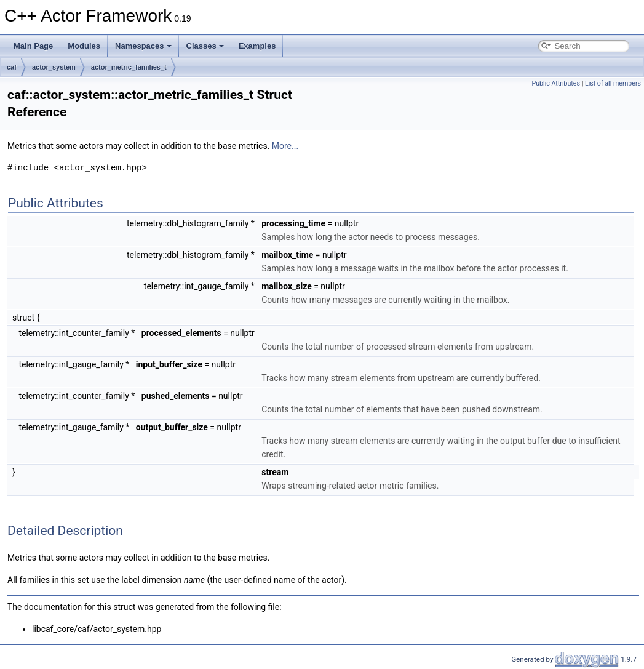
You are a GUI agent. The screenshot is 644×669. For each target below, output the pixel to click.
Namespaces (143, 46)
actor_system (54, 67)
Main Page (33, 46)
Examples (257, 46)
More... (285, 146)
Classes (205, 46)
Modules (84, 46)
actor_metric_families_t (129, 67)
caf (12, 67)
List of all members (613, 83)
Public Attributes (556, 83)
